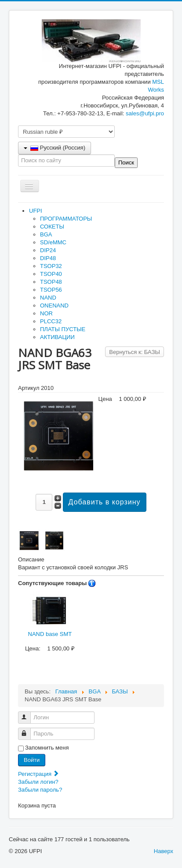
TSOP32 (51, 266)
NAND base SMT (50, 614)
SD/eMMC (53, 242)
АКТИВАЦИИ (57, 337)
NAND (48, 298)
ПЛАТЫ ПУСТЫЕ (63, 329)
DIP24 (48, 250)
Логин (28, 714)
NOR (46, 313)
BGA (46, 234)
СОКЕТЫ (52, 227)
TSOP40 (51, 274)
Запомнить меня (47, 748)
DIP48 (48, 258)
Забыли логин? (38, 782)
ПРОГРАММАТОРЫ (66, 219)
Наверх (164, 851)
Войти (32, 760)
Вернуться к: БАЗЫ (135, 352)
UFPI (36, 211)
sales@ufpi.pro (145, 113)
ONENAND (54, 305)
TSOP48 (51, 282)
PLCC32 (51, 321)
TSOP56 (51, 290)
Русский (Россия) (55, 148)
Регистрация (39, 774)
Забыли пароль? (40, 790)
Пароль (28, 730)
